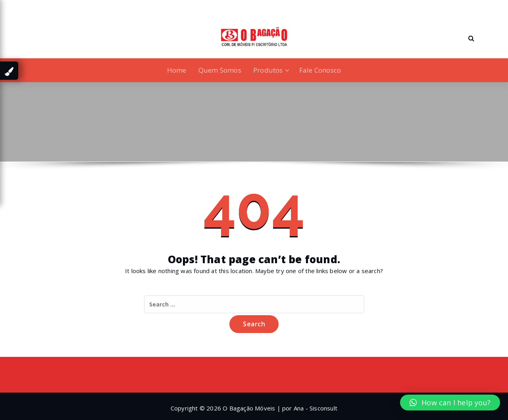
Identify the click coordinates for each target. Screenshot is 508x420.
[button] (450, 403)
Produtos (268, 70)
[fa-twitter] (54, 7)
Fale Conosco (320, 70)
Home (177, 70)
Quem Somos (220, 70)
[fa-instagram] (66, 7)
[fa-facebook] (29, 7)
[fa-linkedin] (41, 7)
